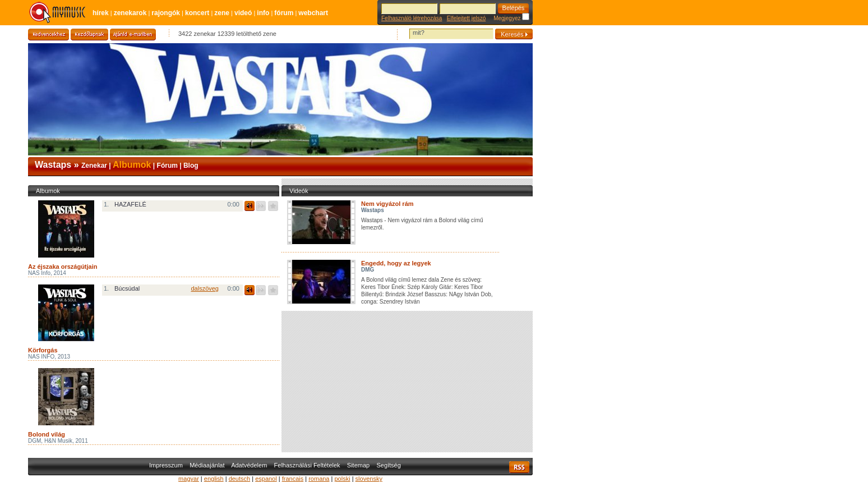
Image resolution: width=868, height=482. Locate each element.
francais (293, 479)
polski (342, 479)
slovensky (369, 479)
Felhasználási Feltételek (307, 465)
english (214, 479)
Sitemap (358, 465)
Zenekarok (130, 13)
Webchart (313, 13)
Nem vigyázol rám (387, 204)
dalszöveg (205, 288)
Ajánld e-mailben (133, 35)
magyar (189, 479)
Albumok (132, 165)
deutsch (240, 479)
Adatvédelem (249, 465)
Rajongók (166, 13)
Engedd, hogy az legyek (396, 263)
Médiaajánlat (207, 465)
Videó (243, 13)
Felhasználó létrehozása (412, 18)
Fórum (284, 13)
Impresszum (166, 465)
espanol (266, 479)
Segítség (388, 465)
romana (319, 479)
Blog (191, 166)
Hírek (101, 13)
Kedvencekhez (49, 35)
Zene (222, 13)
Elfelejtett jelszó (466, 18)
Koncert (197, 13)
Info (263, 13)
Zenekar (94, 166)
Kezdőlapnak (89, 35)
